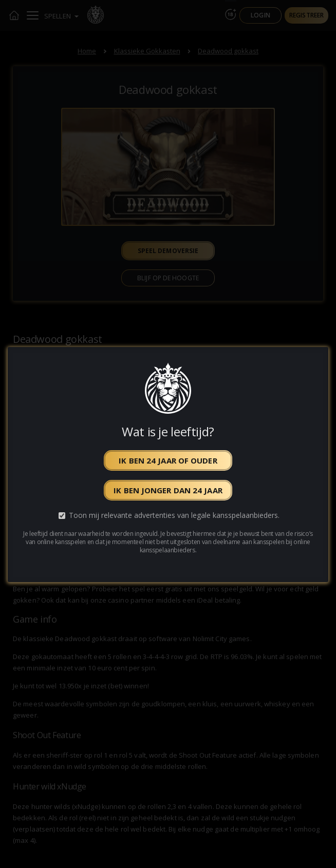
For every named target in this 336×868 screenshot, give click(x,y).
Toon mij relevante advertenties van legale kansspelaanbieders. (174, 515)
